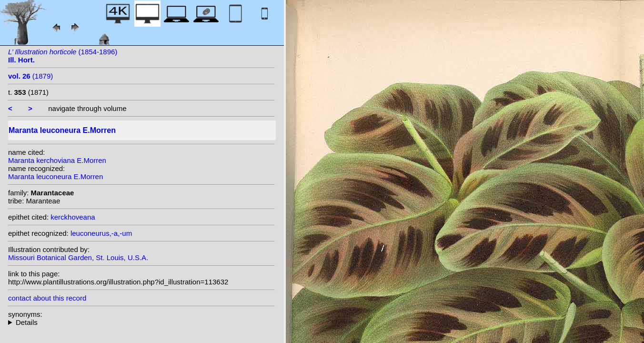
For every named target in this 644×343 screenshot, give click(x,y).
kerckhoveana (73, 217)
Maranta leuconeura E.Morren (55, 177)
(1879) (30, 76)
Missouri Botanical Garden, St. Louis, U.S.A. (78, 257)
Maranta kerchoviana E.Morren (57, 160)
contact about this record (47, 298)
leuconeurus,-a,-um (101, 233)
